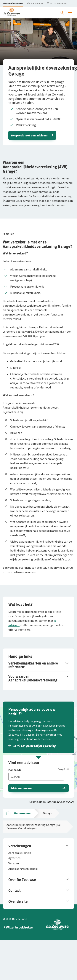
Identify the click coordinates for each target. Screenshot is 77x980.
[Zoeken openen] (62, 12)
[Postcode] (38, 770)
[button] (13, 3)
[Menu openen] (70, 12)
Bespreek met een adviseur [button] (29, 135)
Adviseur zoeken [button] (21, 788)
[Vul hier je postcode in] (36, 777)
